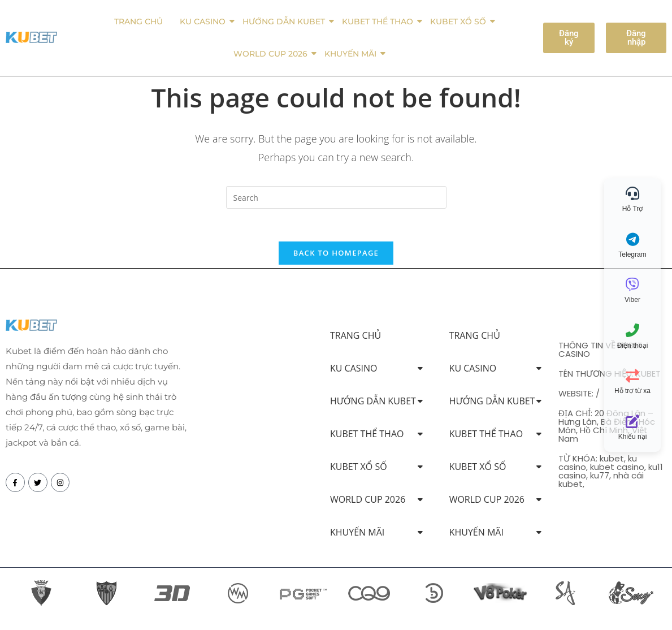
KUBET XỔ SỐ (460, 21)
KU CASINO (205, 21)
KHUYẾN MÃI (352, 54)
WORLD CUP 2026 (272, 54)
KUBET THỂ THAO (380, 21)
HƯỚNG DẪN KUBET (286, 21)
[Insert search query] (336, 197)
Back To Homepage (336, 254)
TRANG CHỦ (138, 21)
